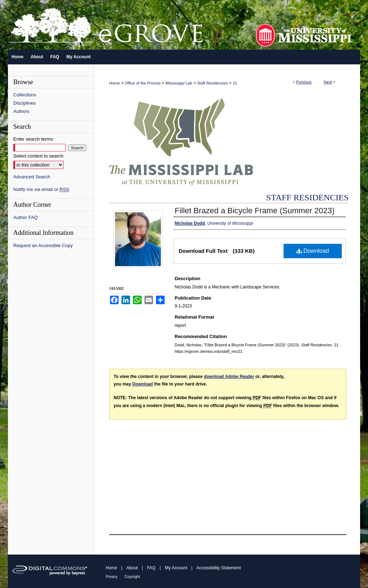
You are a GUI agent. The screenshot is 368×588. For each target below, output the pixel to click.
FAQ (151, 568)
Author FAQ (26, 217)
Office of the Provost (142, 83)
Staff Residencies (213, 83)
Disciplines (24, 103)
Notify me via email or (41, 189)
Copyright (132, 577)
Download (313, 251)
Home (114, 83)
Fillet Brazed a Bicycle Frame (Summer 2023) (255, 211)
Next (328, 82)
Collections (25, 95)
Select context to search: (39, 156)
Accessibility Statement (219, 568)
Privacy (112, 577)
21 (235, 83)
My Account (176, 568)
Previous (304, 82)
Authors (21, 111)
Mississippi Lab (179, 83)
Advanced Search (32, 177)
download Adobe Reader (229, 377)
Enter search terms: (34, 139)
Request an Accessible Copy (43, 245)
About (132, 568)
